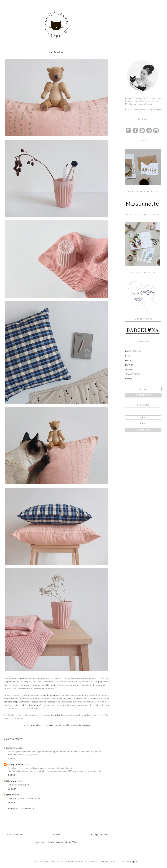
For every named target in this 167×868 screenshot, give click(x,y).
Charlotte (12, 781)
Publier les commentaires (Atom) (63, 842)
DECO (128, 356)
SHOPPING (130, 370)
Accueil (56, 835)
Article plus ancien (98, 835)
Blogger (133, 862)
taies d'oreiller (58, 715)
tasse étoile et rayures (27, 705)
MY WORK (130, 365)
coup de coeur (48, 695)
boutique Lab (21, 678)
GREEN (128, 360)
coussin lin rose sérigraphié (56, 725)
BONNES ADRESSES (133, 351)
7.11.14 (11, 759)
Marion (11, 795)
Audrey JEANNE (15, 764)
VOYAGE (129, 379)
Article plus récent (15, 835)
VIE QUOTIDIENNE (133, 374)
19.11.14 (12, 802)
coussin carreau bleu (32, 725)
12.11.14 (12, 789)
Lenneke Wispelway (13, 702)
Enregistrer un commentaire (21, 809)
